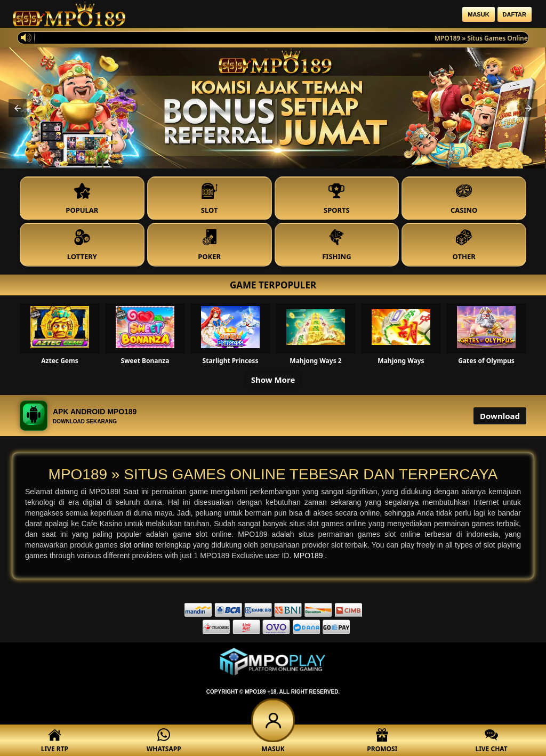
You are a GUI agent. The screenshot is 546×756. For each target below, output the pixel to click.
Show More (273, 380)
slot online (138, 545)
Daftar (515, 14)
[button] (18, 108)
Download (500, 416)
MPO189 (309, 556)
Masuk (478, 14)
